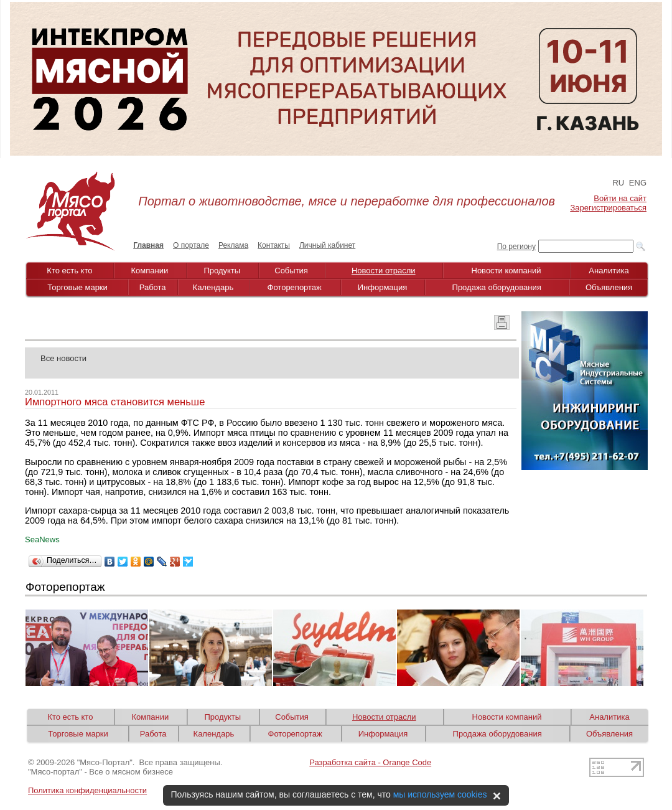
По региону (516, 247)
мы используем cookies (440, 794)
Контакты (274, 245)
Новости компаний (506, 271)
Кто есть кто (69, 271)
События (291, 271)
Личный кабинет (327, 245)
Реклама (233, 245)
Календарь (213, 287)
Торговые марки (77, 287)
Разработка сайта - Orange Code (370, 762)
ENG (638, 183)
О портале (191, 245)
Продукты (222, 271)
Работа (153, 287)
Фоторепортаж (295, 287)
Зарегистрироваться (609, 208)
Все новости (63, 358)
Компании (150, 271)
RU (618, 183)
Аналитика (609, 271)
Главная (148, 245)
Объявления (609, 287)
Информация (383, 287)
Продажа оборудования (497, 287)
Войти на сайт (620, 198)
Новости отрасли (384, 271)
